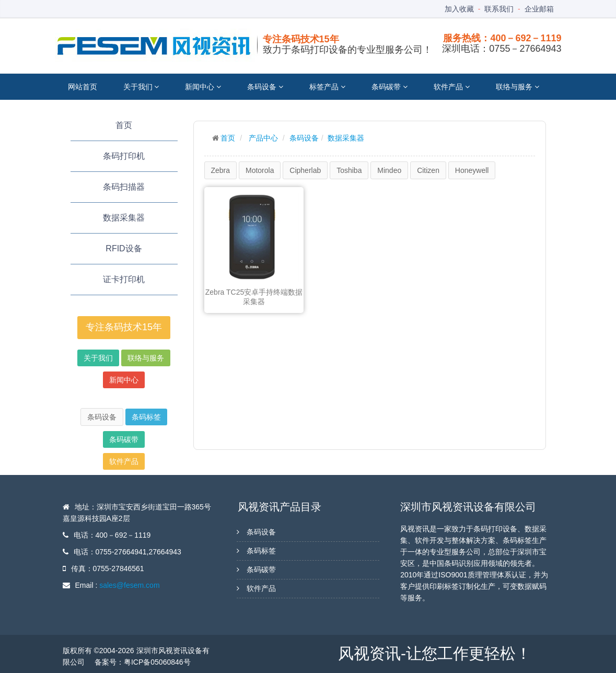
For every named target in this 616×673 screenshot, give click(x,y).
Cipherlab (305, 170)
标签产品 (327, 87)
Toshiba (349, 170)
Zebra (221, 170)
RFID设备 (124, 248)
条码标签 (146, 417)
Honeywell (472, 170)
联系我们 (499, 9)
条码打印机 (124, 156)
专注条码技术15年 (124, 327)
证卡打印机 (124, 279)
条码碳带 (390, 87)
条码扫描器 (124, 187)
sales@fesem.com (129, 585)
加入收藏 (459, 9)
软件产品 (452, 87)
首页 (124, 125)
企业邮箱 (539, 9)
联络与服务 (518, 87)
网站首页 (83, 87)
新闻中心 (203, 87)
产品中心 (263, 138)
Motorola (260, 170)
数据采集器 (124, 218)
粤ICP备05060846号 (157, 662)
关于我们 (141, 87)
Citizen (428, 170)
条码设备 (265, 87)
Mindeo (389, 170)
